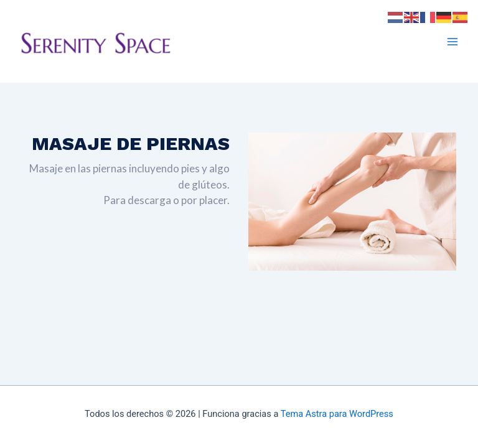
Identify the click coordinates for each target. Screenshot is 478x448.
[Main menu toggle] (452, 42)
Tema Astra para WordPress (337, 414)
